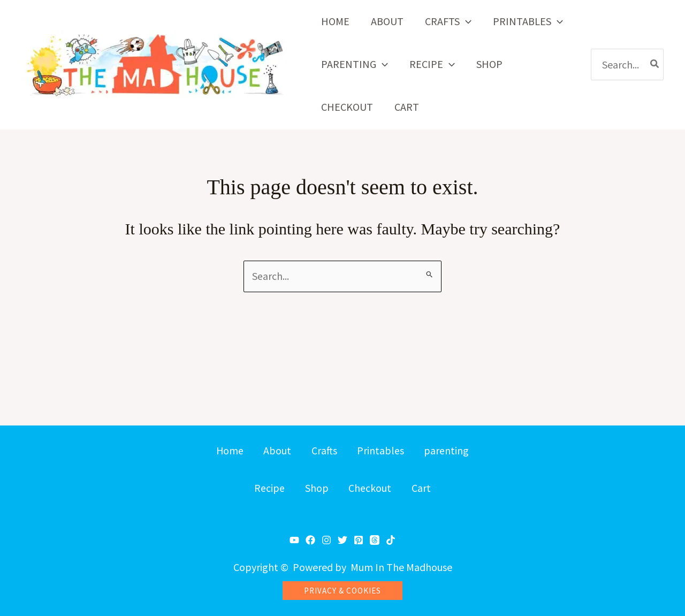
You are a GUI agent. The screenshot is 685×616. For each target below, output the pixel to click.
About (276, 450)
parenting (450, 450)
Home (227, 450)
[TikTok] (391, 540)
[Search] (655, 64)
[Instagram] (326, 540)
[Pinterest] (359, 540)
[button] (466, 21)
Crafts (324, 450)
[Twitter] (342, 540)
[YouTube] (294, 540)
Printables (382, 450)
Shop (316, 489)
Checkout (371, 489)
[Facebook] (310, 540)
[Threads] (375, 540)
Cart (423, 489)
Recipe (268, 489)
